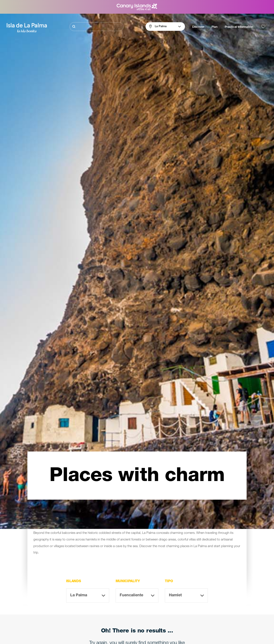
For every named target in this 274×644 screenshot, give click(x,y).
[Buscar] (97, 27)
